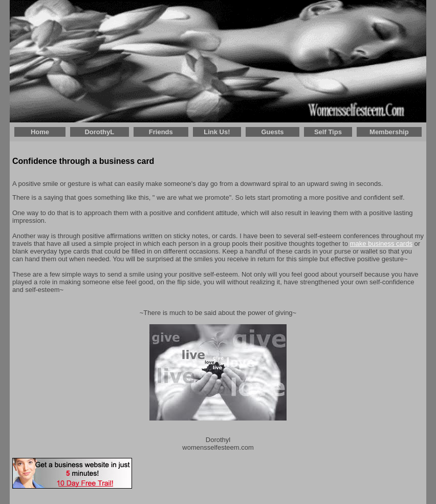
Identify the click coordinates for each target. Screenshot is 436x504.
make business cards (381, 244)
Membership (389, 132)
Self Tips (328, 132)
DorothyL (99, 132)
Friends (161, 132)
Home (40, 132)
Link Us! (217, 132)
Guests (272, 132)
